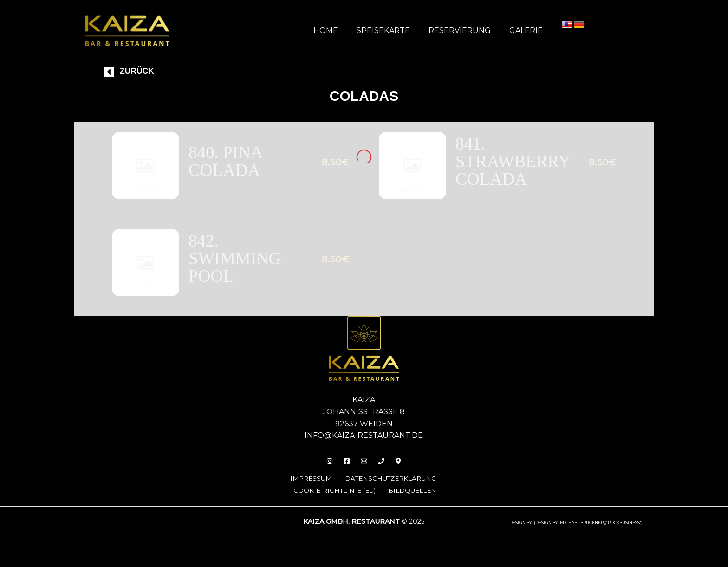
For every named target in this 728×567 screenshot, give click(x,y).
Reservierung (465, 30)
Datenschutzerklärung (390, 483)
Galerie (528, 30)
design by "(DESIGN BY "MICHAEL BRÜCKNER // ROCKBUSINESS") (576, 528)
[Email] (364, 466)
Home (339, 30)
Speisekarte (393, 30)
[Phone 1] (384, 466)
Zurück (139, 71)
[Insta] (324, 466)
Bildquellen (417, 495)
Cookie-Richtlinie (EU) (334, 495)
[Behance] (404, 466)
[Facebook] (344, 466)
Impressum (304, 483)
